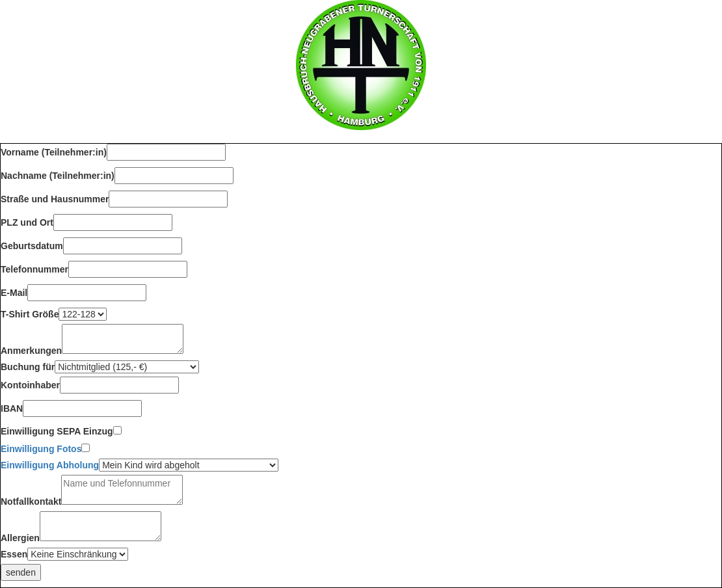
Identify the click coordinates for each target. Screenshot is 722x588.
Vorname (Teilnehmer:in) (54, 152)
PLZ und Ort (27, 222)
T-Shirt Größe (30, 314)
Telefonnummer (34, 269)
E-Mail (14, 293)
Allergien (20, 538)
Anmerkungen (31, 351)
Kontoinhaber (30, 385)
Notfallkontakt (31, 501)
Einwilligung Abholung (50, 465)
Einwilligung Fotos (41, 449)
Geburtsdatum (32, 246)
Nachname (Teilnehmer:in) (58, 176)
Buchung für (28, 367)
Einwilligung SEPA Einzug (57, 431)
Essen (14, 554)
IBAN (12, 408)
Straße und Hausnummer (55, 199)
